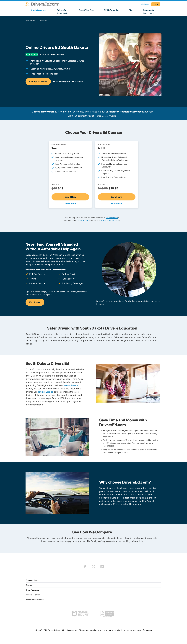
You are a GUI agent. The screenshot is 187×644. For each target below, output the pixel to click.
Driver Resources (32, 590)
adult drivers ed (46, 392)
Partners (152, 13)
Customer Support (33, 580)
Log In (156, 4)
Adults (66, 13)
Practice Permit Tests (110, 220)
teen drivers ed (71, 385)
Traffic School (83, 220)
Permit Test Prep (86, 10)
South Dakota (30, 21)
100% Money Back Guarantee (68, 81)
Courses (29, 585)
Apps (145, 13)
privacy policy (99, 630)
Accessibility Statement (35, 600)
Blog (131, 10)
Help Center (145, 4)
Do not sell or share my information (136, 630)
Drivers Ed (63, 10)
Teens (59, 13)
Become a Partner (33, 595)
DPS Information (112, 10)
